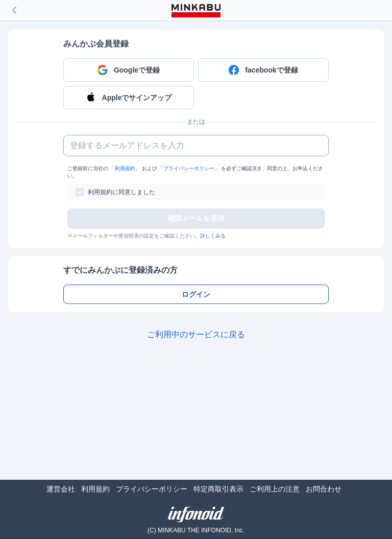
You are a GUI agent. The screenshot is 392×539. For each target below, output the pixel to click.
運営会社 (61, 489)
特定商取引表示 (218, 489)
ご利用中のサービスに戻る (196, 334)
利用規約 (125, 168)
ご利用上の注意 (275, 489)
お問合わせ (324, 489)
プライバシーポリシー (189, 168)
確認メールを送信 (196, 218)
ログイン (196, 294)
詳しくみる (213, 236)
